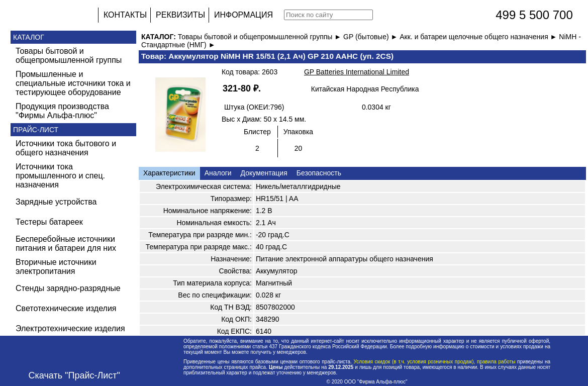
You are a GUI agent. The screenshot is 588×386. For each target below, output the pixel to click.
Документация (264, 173)
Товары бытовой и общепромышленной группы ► (261, 37)
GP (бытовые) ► (371, 37)
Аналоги (218, 173)
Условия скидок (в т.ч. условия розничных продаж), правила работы (434, 362)
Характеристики (169, 173)
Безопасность (319, 173)
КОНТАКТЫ (125, 15)
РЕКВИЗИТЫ (180, 15)
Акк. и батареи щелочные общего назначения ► (479, 37)
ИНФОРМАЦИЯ (243, 15)
